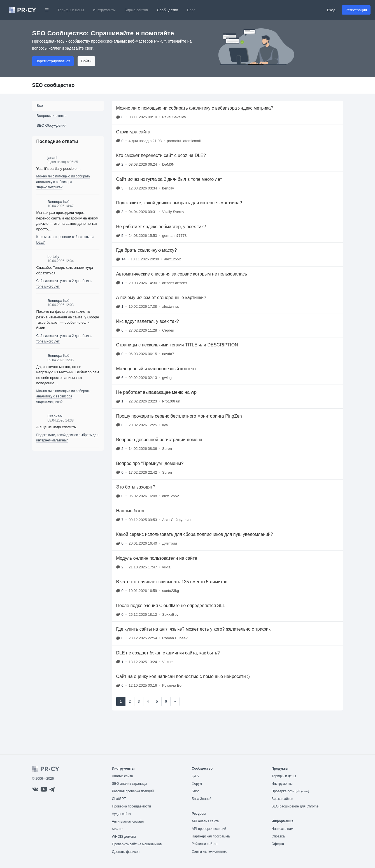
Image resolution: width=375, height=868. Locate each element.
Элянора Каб (59, 202)
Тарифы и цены (71, 10)
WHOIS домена (124, 837)
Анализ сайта (123, 776)
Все (40, 106)
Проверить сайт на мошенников (137, 844)
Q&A (195, 776)
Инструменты (104, 10)
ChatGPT (119, 799)
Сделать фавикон (126, 852)
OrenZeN (55, 416)
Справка (278, 836)
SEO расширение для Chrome (295, 806)
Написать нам (283, 829)
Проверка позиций (290, 791)
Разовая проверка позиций (133, 791)
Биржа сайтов (136, 10)
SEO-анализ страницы (130, 784)
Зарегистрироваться (53, 61)
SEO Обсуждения (52, 125)
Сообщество (167, 10)
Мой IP (117, 829)
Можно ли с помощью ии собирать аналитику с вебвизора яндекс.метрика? (63, 182)
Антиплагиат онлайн (128, 821)
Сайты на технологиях (209, 851)
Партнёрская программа (211, 836)
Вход (331, 10)
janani (53, 158)
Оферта (278, 844)
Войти (86, 61)
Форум (197, 784)
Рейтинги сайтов (205, 844)
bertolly (53, 257)
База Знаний (202, 799)
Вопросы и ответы (52, 116)
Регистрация (356, 10)
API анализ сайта (205, 821)
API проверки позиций (209, 829)
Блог (191, 10)
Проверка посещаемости (131, 806)
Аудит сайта (121, 814)
